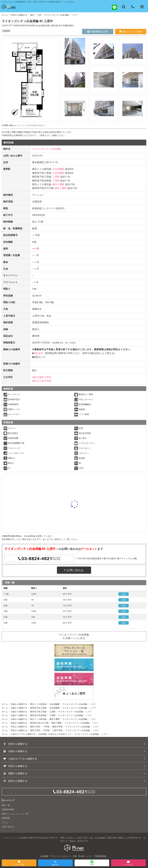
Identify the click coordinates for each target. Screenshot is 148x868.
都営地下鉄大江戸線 (39, 723)
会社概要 (44, 856)
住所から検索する (19, 15)
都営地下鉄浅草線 (38, 715)
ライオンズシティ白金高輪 (56, 15)
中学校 (46, 730)
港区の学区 (35, 727)
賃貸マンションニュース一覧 (15, 814)
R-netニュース (85, 856)
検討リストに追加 (131, 31)
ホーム (5, 15)
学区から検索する (19, 727)
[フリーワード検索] (124, 7)
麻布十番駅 (58, 184)
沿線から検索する (19, 704)
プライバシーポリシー (61, 856)
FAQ (75, 856)
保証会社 (38, 353)
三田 (39, 15)
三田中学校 (57, 730)
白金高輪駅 (58, 169)
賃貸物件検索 (8, 809)
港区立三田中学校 (42, 381)
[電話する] (133, 7)
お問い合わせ (74, 570)
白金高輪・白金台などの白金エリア (55, 734)
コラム (5, 822)
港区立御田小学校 (42, 377)
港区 (32, 15)
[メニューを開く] (142, 7)
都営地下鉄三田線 (38, 708)
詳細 (124, 594)
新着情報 (6, 818)
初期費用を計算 (98, 31)
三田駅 (56, 177)
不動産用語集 (100, 856)
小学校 (46, 727)
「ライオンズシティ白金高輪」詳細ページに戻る (74, 636)
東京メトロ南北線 (38, 704)
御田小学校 (57, 727)
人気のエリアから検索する (23, 734)
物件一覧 (6, 805)
